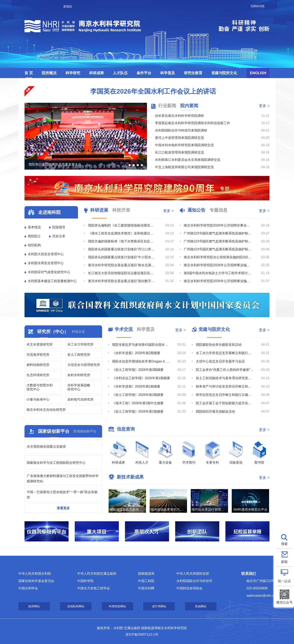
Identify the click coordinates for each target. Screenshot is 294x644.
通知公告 (196, 210)
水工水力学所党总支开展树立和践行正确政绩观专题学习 (225, 353)
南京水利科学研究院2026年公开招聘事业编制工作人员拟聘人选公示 (218, 265)
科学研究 (73, 73)
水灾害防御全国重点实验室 (46, 447)
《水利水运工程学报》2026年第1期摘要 (141, 378)
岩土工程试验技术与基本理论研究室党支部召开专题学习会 (225, 378)
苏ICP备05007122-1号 (142, 635)
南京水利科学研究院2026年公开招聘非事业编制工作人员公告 (218, 225)
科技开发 (121, 210)
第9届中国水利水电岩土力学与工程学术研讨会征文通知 (218, 273)
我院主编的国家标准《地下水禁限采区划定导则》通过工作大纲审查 (122, 241)
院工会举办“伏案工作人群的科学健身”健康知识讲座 (225, 370)
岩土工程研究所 (79, 355)
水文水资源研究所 (40, 344)
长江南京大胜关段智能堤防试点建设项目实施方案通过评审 (122, 273)
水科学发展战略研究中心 (79, 387)
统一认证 (284, 581)
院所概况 (49, 73)
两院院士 (34, 236)
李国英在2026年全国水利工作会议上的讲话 (153, 91)
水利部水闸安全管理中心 (46, 263)
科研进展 (99, 210)
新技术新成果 (130, 477)
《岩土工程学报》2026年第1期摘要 (138, 411)
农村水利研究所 (79, 375)
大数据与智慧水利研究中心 (40, 387)
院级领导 (59, 227)
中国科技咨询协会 (189, 588)
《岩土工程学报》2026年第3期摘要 (138, 370)
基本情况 (34, 227)
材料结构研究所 (38, 365)
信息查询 (126, 429)
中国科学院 (85, 581)
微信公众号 (284, 602)
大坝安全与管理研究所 (84, 365)
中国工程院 (146, 581)
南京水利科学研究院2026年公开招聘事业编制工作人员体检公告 (218, 281)
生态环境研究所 (38, 375)
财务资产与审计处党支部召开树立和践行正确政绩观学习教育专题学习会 (225, 386)
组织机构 (34, 245)
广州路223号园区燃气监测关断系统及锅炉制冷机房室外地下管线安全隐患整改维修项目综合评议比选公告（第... (218, 233)
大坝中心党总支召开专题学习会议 (220, 361)
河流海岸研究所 (38, 355)
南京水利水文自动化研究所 (46, 410)
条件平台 (144, 73)
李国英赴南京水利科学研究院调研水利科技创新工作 (193, 123)
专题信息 (218, 210)
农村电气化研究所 (80, 399)
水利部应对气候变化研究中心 (49, 272)
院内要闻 (189, 106)
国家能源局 (146, 574)
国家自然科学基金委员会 (36, 581)
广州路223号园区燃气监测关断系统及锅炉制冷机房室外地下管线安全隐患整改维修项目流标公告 (218, 241)
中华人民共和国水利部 (35, 574)
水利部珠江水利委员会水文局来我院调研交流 (188, 160)
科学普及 (168, 73)
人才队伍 (120, 73)
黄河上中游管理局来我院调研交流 (179, 138)
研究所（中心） (53, 332)
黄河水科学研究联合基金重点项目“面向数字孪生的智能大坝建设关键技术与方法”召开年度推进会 (122, 281)
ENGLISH (258, 73)
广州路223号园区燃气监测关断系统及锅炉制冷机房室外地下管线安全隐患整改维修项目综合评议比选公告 (218, 249)
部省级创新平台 (85, 431)
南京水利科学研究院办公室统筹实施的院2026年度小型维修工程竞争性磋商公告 (218, 257)
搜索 (284, 544)
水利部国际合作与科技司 (194, 581)
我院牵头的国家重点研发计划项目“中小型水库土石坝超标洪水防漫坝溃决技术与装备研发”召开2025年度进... (122, 257)
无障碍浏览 (257, 6)
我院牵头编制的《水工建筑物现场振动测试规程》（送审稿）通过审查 (122, 225)
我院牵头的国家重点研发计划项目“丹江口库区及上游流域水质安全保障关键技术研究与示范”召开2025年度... (122, 249)
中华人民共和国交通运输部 (97, 574)
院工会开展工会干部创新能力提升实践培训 (225, 403)
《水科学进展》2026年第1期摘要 (136, 386)
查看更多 (63, 508)
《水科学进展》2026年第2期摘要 (136, 353)
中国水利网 (146, 588)
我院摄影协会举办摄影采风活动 (219, 345)
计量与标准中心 (38, 399)
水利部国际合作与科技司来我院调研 (181, 130)
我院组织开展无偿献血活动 (215, 411)
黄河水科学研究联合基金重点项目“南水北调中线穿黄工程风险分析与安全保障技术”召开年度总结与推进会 (122, 265)
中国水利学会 (28, 588)
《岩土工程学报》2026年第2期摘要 (138, 395)
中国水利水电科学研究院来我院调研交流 (184, 145)
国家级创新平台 (54, 431)
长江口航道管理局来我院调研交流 (179, 152)
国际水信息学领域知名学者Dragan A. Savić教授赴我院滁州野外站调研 (141, 361)
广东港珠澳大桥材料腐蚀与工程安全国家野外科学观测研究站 (63, 479)
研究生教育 (193, 73)
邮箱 (284, 562)
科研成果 (97, 73)
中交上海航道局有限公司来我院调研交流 (184, 167)
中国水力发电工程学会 (94, 588)
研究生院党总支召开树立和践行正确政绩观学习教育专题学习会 (225, 395)
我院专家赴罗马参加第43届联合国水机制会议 (141, 345)
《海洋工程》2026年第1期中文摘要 (138, 403)
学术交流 (124, 329)
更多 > (264, 106)
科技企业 (78, 332)
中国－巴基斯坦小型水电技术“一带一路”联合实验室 (62, 495)
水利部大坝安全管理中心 (46, 254)
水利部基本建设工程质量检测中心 (52, 281)
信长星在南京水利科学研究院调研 (179, 116)
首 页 (29, 73)
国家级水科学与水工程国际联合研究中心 (56, 463)
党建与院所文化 (224, 73)
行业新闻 (167, 106)
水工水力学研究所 (80, 344)
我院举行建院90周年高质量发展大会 (55, 164)
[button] (126, 165)
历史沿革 (59, 236)
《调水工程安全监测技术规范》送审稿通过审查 (122, 233)
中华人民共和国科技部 (193, 574)
